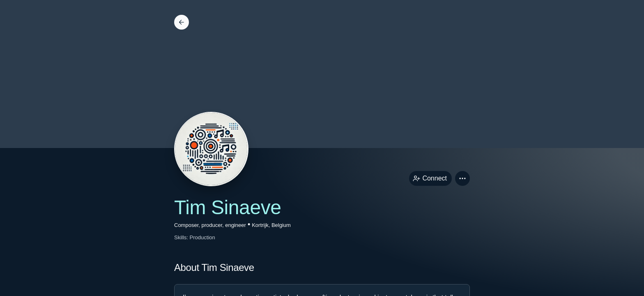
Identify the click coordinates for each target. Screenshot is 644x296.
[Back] (182, 22)
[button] (462, 178)
